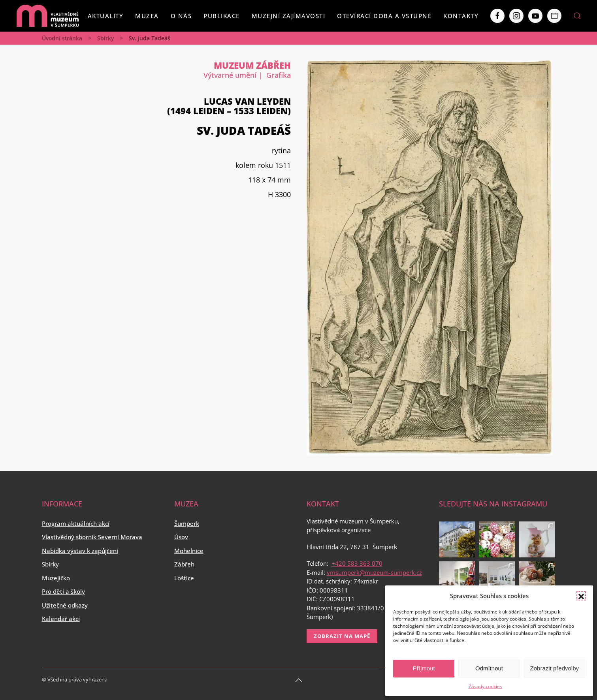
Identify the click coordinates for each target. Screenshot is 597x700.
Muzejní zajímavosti (289, 16)
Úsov (181, 537)
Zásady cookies (485, 686)
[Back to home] (47, 16)
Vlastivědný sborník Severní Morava (92, 537)
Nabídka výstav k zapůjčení (80, 551)
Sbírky (105, 38)
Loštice (184, 578)
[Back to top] (299, 680)
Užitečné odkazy (65, 605)
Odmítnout (489, 668)
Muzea (147, 16)
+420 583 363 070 (357, 563)
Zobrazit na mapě (342, 636)
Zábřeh (184, 564)
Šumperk (187, 523)
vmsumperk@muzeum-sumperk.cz (374, 572)
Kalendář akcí (61, 619)
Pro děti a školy (63, 591)
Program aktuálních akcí (76, 523)
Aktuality (106, 16)
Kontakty (461, 16)
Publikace (222, 16)
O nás (181, 16)
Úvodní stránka (62, 38)
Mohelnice (189, 551)
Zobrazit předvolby (555, 668)
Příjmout (424, 668)
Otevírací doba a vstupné (384, 16)
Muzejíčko (56, 578)
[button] (581, 596)
